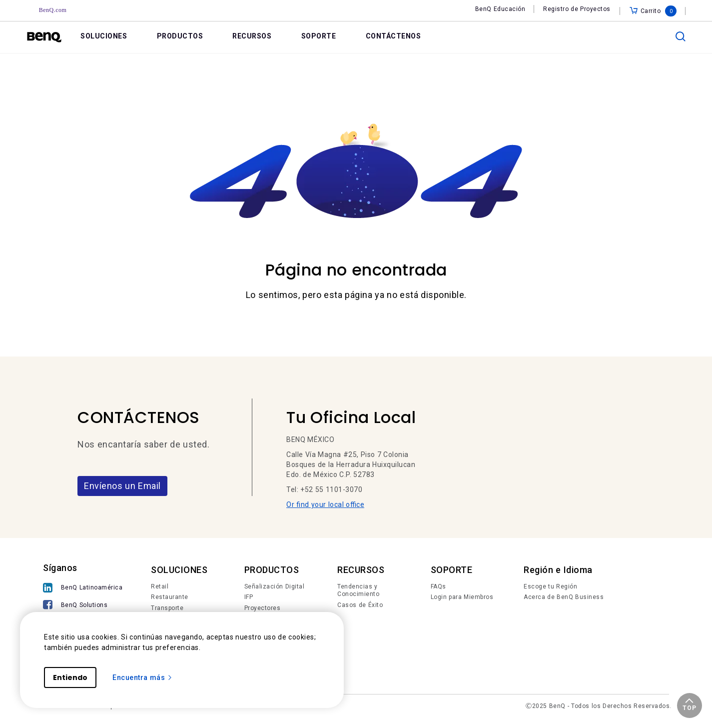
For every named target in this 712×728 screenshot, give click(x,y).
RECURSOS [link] (252, 36)
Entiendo (70, 677)
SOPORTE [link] (319, 36)
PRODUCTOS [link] (180, 36)
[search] (681, 36)
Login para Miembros (462, 597)
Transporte (167, 608)
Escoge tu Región (550, 586)
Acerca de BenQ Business (564, 597)
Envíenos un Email (122, 486)
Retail (160, 586)
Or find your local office (325, 504)
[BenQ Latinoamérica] (83, 589)
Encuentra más (143, 677)
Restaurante (170, 597)
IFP (249, 597)
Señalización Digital (275, 586)
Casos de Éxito (360, 605)
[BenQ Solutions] (83, 606)
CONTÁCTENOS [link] (393, 36)
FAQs (438, 586)
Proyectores (263, 608)
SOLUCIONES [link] (104, 36)
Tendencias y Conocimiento (358, 590)
